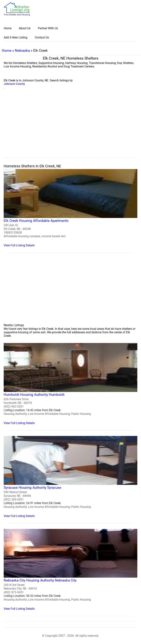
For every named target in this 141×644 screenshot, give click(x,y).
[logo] (17, 9)
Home (7, 51)
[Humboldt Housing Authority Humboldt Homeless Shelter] (70, 384)
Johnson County (14, 84)
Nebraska (22, 51)
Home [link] (8, 28)
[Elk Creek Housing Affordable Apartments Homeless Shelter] (70, 208)
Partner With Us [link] (48, 28)
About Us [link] (25, 28)
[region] (70, 127)
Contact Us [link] (42, 37)
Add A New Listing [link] (16, 37)
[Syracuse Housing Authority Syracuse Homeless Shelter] (70, 477)
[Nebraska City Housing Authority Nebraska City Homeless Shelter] (70, 570)
